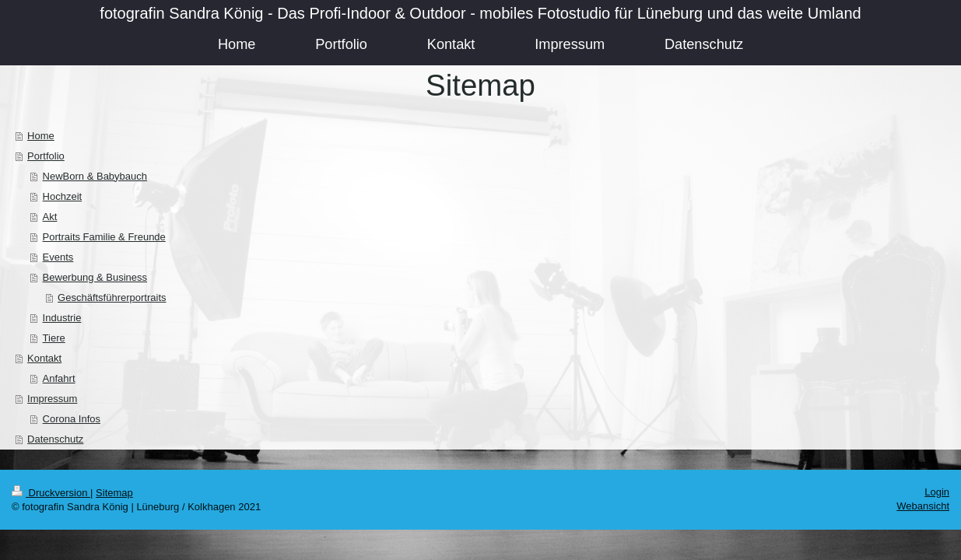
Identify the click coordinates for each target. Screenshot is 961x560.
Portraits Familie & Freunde (104, 237)
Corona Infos (72, 419)
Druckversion (51, 493)
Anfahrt (59, 378)
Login (937, 492)
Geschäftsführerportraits (112, 297)
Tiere (54, 338)
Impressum (52, 399)
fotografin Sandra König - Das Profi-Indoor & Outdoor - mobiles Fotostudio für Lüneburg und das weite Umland (480, 13)
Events (58, 257)
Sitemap (114, 493)
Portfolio (46, 156)
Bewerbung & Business (95, 277)
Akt (50, 217)
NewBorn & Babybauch (95, 176)
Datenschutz (55, 439)
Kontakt (44, 358)
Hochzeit (63, 196)
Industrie (62, 318)
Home (41, 136)
